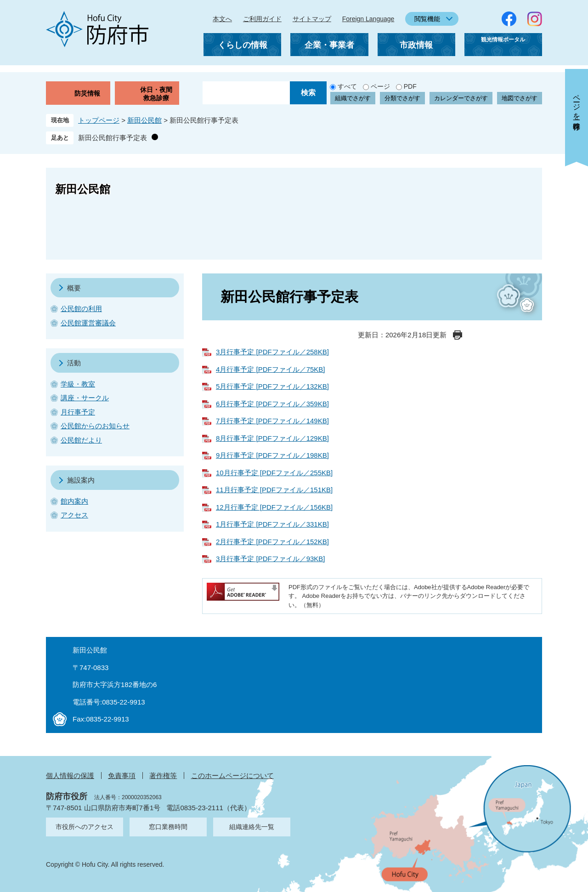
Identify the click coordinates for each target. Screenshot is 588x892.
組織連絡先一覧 (252, 827)
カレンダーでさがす (461, 98)
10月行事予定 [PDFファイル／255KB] (274, 473)
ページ (380, 86)
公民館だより (81, 440)
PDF (410, 86)
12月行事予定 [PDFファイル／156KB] (274, 507)
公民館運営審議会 (88, 323)
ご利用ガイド (262, 19)
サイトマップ (312, 19)
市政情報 (416, 45)
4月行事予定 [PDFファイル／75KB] (271, 369)
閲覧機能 (427, 19)
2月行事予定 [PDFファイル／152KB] (272, 542)
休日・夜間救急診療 (156, 94)
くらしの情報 (243, 45)
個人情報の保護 (70, 776)
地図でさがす (520, 98)
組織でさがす (353, 98)
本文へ (222, 19)
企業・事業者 (329, 45)
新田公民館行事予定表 (113, 138)
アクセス (74, 515)
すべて (347, 86)
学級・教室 (78, 384)
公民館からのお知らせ (95, 426)
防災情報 (87, 93)
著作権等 (163, 776)
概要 (74, 288)
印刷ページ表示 (458, 335)
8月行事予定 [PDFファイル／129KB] (272, 438)
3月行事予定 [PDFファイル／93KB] (271, 559)
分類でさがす (402, 98)
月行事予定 (78, 412)
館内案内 (74, 501)
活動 (74, 363)
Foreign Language (368, 19)
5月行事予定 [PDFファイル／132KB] (272, 386)
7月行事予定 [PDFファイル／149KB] (272, 421)
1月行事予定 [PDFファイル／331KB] (272, 524)
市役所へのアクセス (85, 827)
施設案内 (81, 480)
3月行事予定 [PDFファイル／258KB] (272, 352)
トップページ (99, 120)
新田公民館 (144, 120)
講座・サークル (85, 398)
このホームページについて (232, 776)
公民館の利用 (81, 309)
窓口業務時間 (168, 827)
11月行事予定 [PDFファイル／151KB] (274, 490)
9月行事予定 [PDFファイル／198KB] (272, 455)
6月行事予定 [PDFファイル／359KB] (272, 404)
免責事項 (122, 776)
